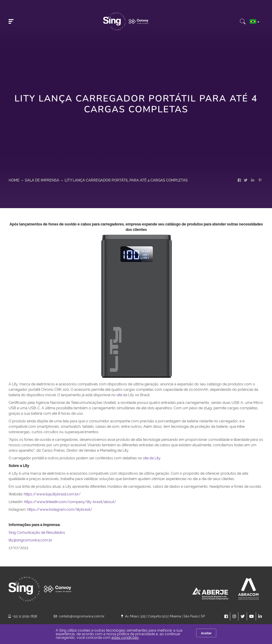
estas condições (125, 638)
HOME (14, 180)
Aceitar (206, 633)
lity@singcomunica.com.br (30, 540)
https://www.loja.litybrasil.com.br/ (52, 494)
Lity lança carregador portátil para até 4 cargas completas (126, 180)
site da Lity (152, 458)
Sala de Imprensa (42, 180)
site (119, 395)
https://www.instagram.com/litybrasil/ (60, 509)
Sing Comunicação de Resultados (37, 532)
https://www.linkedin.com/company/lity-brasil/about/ (71, 502)
